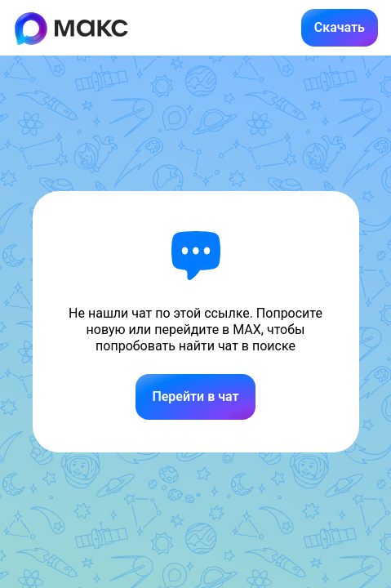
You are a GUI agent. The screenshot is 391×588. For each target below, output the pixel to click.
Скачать (340, 27)
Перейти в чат (195, 396)
